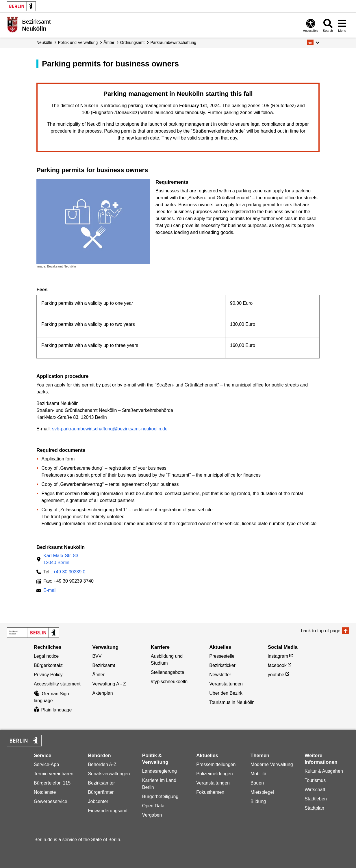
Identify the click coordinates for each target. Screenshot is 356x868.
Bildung (258, 801)
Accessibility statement (57, 684)
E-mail (50, 591)
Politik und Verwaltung (78, 42)
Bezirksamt (104, 665)
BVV (97, 656)
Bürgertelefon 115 (52, 783)
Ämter (109, 42)
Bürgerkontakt (48, 665)
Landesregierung (160, 771)
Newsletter (220, 675)
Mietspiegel (262, 792)
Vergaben (152, 815)
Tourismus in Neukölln (232, 702)
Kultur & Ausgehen (324, 771)
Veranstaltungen (226, 684)
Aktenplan (102, 693)
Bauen (257, 783)
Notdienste (45, 792)
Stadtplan (314, 808)
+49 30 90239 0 (69, 572)
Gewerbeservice (51, 801)
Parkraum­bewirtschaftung (173, 42)
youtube (276, 675)
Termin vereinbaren (54, 774)
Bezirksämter (101, 783)
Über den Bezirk (226, 693)
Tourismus (315, 780)
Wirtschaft (315, 790)
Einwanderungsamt (108, 811)
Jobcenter (98, 801)
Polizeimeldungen (214, 774)
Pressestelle (222, 656)
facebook (277, 665)
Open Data (153, 806)
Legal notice (46, 656)
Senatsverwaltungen (109, 774)
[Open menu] (342, 25)
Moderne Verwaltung (272, 764)
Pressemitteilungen (216, 764)
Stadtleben (316, 799)
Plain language (53, 710)
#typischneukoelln (169, 682)
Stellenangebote (168, 672)
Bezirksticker (222, 665)
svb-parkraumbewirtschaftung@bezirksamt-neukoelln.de (110, 429)
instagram (278, 656)
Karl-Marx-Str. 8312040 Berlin (61, 559)
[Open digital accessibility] (311, 25)
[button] (313, 42)
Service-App (46, 764)
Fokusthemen (210, 792)
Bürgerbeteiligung (160, 797)
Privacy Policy (48, 675)
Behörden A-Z (102, 764)
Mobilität (259, 774)
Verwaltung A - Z (109, 684)
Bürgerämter (101, 792)
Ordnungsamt (132, 42)
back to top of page (321, 631)
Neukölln (44, 42)
